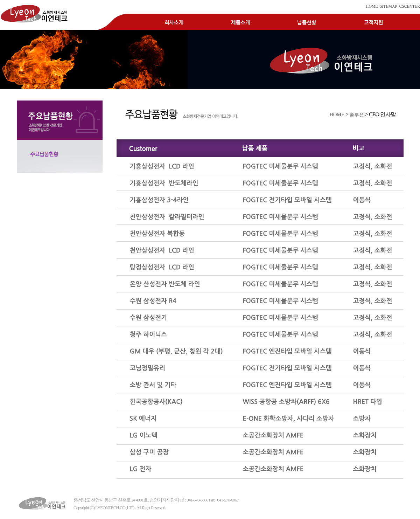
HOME (372, 6)
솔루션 (357, 115)
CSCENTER (409, 6)
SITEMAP (388, 6)
